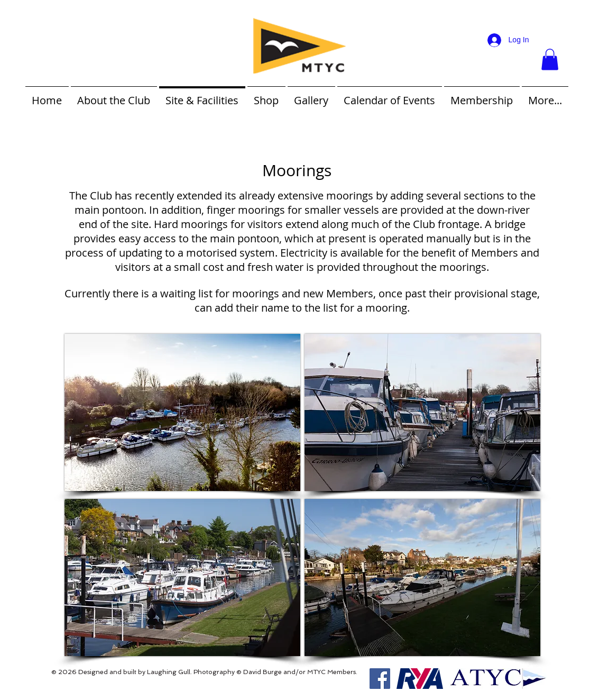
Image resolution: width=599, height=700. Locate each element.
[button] (550, 60)
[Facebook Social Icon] (380, 679)
